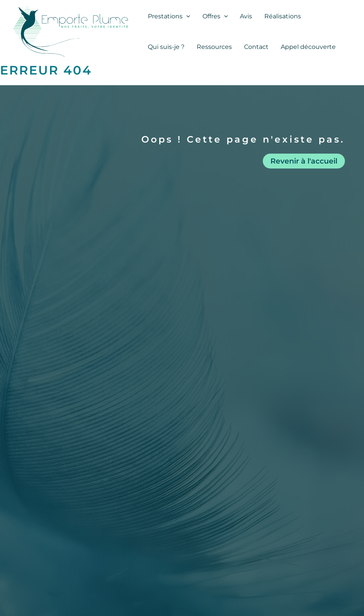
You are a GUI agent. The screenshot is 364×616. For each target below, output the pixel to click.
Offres (215, 16)
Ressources (214, 47)
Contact (256, 47)
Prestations (169, 16)
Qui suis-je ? (166, 47)
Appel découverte (308, 47)
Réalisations (283, 16)
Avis (246, 16)
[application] (186, 16)
